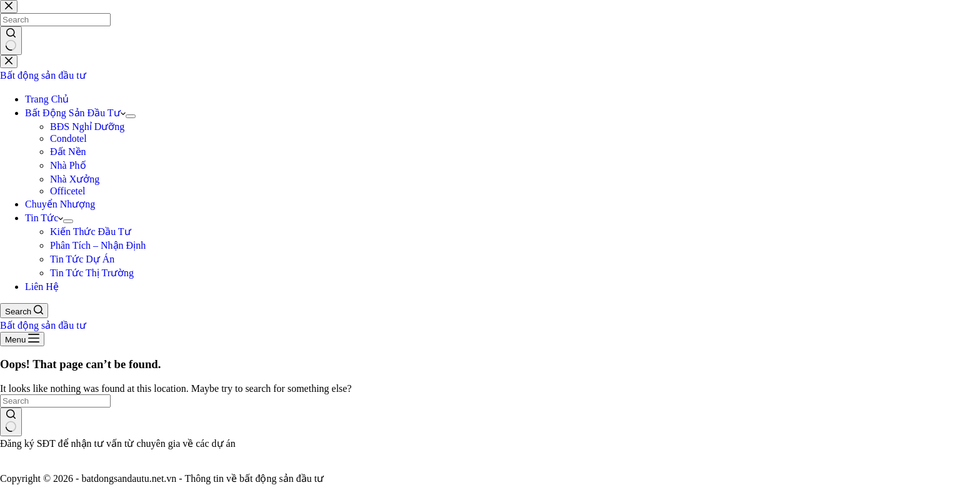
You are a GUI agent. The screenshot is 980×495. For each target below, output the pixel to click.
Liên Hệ (42, 287)
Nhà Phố (68, 165)
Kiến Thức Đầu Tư (91, 232)
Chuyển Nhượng (60, 204)
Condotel (68, 138)
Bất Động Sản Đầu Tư (75, 113)
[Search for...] (55, 401)
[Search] (24, 311)
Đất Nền (68, 152)
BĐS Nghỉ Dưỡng (87, 127)
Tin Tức (44, 218)
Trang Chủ (47, 99)
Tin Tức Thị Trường (92, 273)
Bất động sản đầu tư (43, 75)
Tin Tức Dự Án (82, 259)
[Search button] (11, 422)
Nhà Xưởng (75, 179)
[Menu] (22, 339)
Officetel (68, 191)
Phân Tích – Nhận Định (98, 245)
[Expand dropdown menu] (131, 116)
